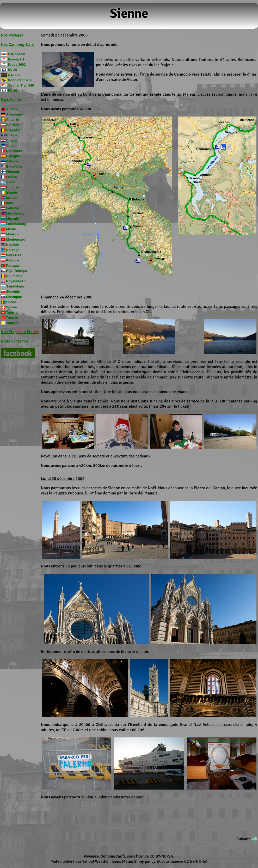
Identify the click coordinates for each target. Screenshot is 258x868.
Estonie (12, 161)
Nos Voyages (12, 35)
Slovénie (13, 292)
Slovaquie (14, 297)
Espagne (13, 156)
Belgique (13, 130)
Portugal (13, 265)
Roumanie (14, 276)
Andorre (13, 120)
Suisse (11, 307)
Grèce (11, 182)
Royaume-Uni (17, 281)
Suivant (243, 839)
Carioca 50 (16, 54)
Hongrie (12, 187)
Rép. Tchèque (17, 271)
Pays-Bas (14, 255)
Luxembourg (16, 224)
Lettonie (13, 208)
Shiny (139, 861)
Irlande (11, 192)
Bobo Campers (20, 80)
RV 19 (12, 91)
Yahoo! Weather (96, 861)
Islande (12, 198)
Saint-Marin (15, 286)
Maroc (11, 229)
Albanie (12, 109)
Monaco (12, 234)
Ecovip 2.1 (16, 59)
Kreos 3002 (17, 65)
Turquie (12, 318)
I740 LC (14, 75)
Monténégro (16, 239)
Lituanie (12, 219)
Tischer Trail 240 (21, 85)
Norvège (13, 250)
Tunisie (12, 312)
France (11, 177)
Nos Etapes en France (20, 332)
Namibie (13, 245)
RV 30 (12, 70)
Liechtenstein (17, 213)
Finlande (13, 172)
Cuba (10, 146)
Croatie (12, 140)
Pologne (13, 260)
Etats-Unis (14, 166)
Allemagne (14, 114)
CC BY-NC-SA (161, 856)
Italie (10, 203)
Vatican (12, 323)
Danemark (14, 151)
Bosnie (12, 135)
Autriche (13, 125)
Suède (11, 302)
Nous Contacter (15, 341)
